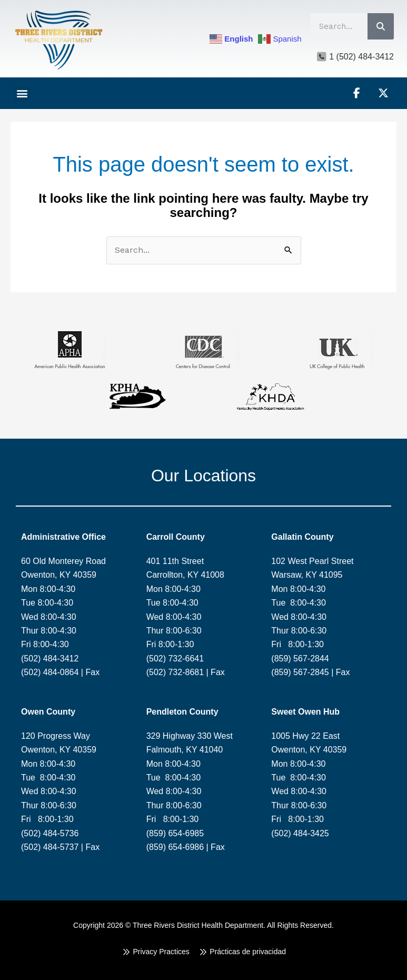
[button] (22, 93)
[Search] (381, 26)
